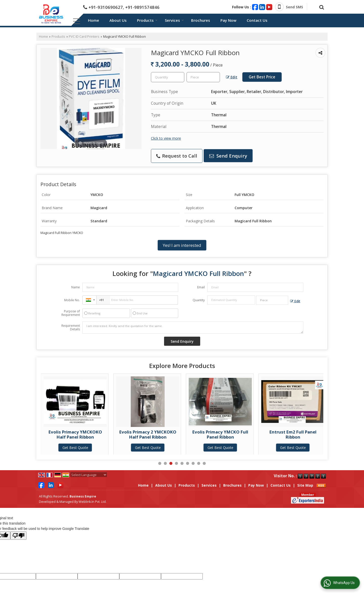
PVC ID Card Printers (84, 37)
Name (76, 287)
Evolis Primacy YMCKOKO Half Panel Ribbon (148, 434)
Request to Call (177, 156)
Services (174, 20)
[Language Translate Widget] (89, 475)
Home (94, 20)
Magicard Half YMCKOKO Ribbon (75, 434)
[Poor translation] (18, 536)
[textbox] (203, 77)
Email (201, 287)
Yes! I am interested (182, 245)
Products (147, 20)
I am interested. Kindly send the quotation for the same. (193, 328)
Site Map (305, 485)
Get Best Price (262, 77)
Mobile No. (72, 300)
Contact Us (257, 20)
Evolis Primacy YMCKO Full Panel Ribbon (293, 434)
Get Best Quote (75, 448)
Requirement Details (71, 328)
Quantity (199, 300)
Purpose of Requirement (71, 313)
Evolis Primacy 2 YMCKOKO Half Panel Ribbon (220, 434)
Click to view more (166, 138)
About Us (118, 20)
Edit (232, 77)
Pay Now (228, 20)
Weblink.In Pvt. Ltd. (93, 502)
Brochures (201, 20)
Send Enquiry (228, 156)
